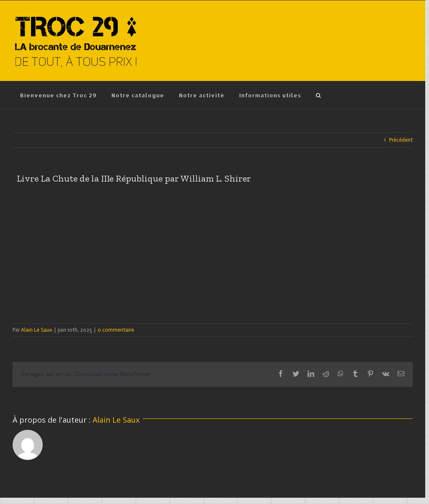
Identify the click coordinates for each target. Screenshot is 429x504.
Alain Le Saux (37, 330)
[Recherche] (318, 95)
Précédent (401, 140)
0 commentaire (116, 330)
